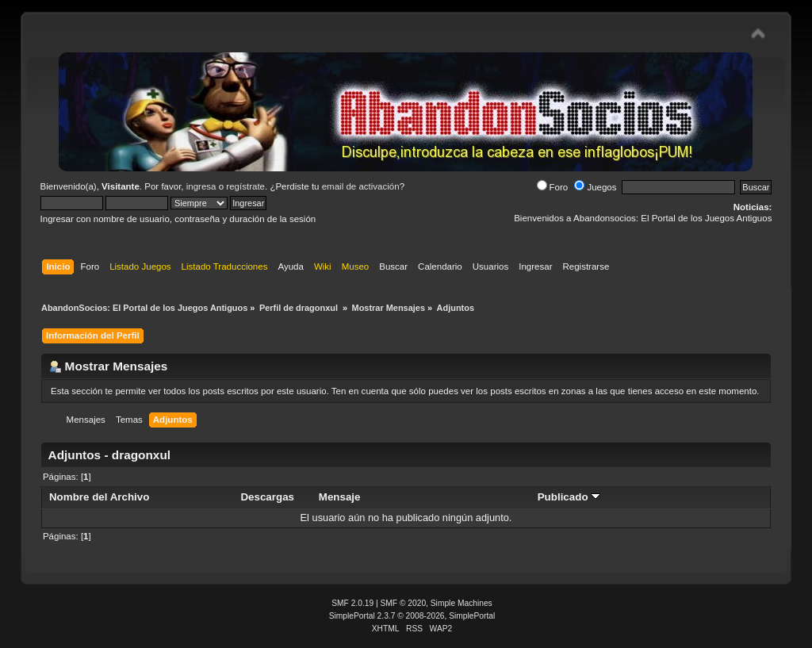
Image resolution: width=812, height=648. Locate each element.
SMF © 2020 (404, 603)
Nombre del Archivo (99, 497)
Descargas (267, 497)
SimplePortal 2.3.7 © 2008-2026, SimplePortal (412, 616)
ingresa (201, 186)
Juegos (595, 187)
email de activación (361, 186)
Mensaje (340, 497)
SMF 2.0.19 (352, 603)
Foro (553, 187)
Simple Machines (462, 603)
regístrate (245, 186)
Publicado (569, 497)
